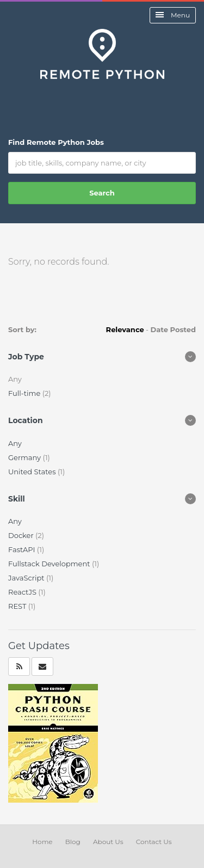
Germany (25, 457)
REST (18, 606)
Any (15, 443)
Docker (22, 535)
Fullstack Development (50, 564)
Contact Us (154, 842)
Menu (173, 15)
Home (42, 842)
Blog (73, 842)
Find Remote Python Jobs (56, 142)
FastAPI (23, 549)
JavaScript (27, 578)
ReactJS (23, 592)
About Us (108, 842)
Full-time (25, 393)
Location (26, 420)
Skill (17, 499)
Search (102, 193)
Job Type (26, 357)
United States (33, 472)
